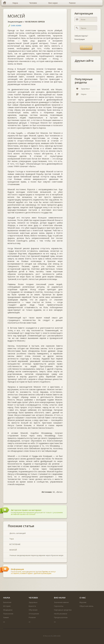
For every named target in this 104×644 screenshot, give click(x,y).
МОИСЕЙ (16, 16)
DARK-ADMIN (16, 26)
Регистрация (80, 39)
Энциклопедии (15, 22)
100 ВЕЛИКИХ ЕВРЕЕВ (35, 22)
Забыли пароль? (81, 36)
